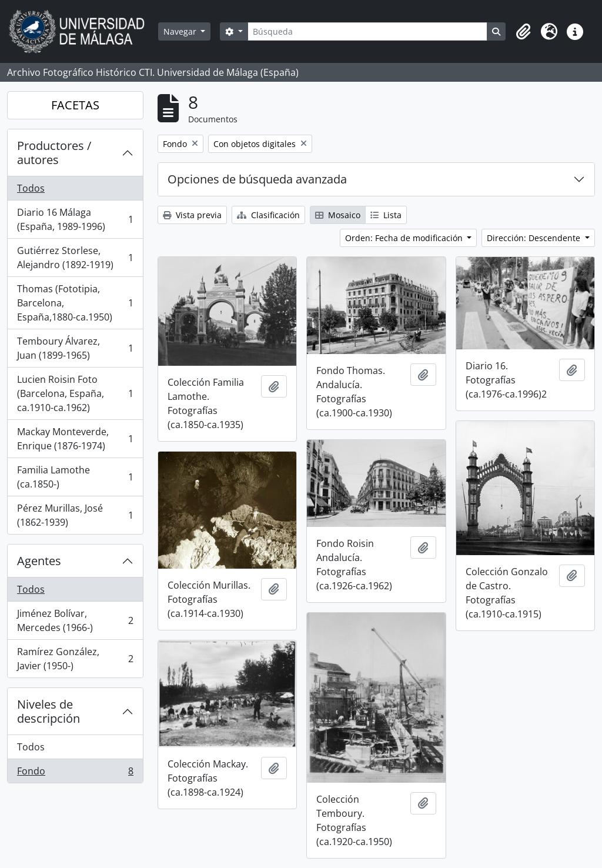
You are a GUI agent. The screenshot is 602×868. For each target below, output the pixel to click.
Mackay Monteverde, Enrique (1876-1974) (75, 439)
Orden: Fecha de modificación (405, 238)
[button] (523, 32)
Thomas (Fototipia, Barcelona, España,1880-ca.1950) (75, 303)
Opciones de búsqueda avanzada (257, 179)
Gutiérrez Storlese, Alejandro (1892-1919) (75, 258)
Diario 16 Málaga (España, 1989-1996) (75, 219)
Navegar (181, 31)
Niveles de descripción (49, 711)
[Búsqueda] (367, 31)
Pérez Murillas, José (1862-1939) (75, 515)
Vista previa (192, 215)
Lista (386, 215)
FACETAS (75, 105)
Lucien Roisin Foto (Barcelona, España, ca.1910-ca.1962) (75, 393)
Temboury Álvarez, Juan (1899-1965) (75, 348)
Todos (31, 188)
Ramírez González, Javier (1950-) (75, 659)
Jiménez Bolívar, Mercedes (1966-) (75, 620)
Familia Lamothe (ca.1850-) (75, 477)
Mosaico (338, 215)
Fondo (75, 773)
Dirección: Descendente (535, 238)
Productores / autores (54, 153)
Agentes (39, 561)
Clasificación (268, 215)
